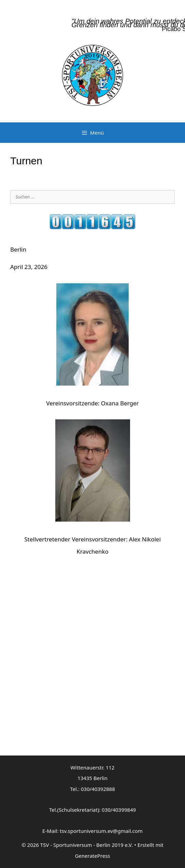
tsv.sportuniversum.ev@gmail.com (101, 831)
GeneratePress (92, 856)
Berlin (18, 249)
